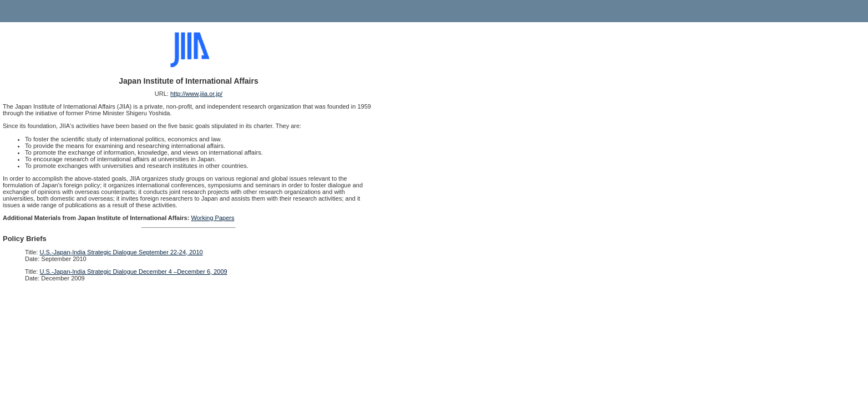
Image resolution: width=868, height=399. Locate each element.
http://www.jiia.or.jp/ (196, 94)
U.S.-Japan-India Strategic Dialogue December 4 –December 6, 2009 (134, 272)
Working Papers (212, 218)
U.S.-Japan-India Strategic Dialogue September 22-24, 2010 (121, 252)
